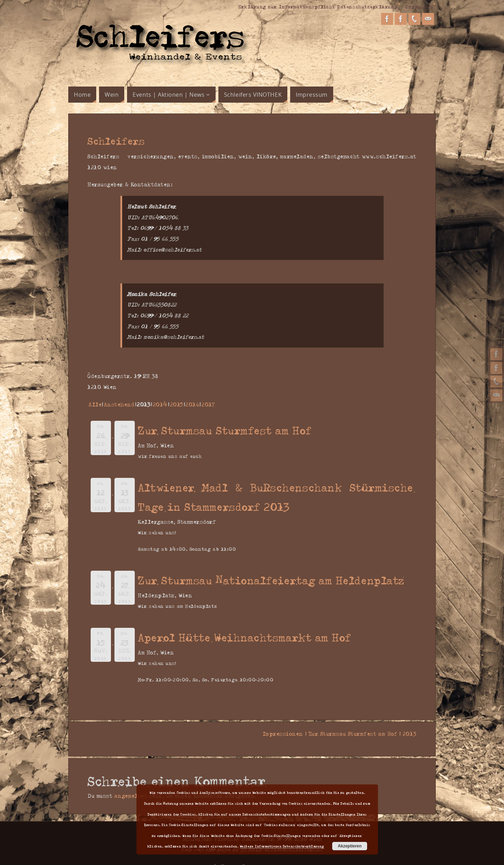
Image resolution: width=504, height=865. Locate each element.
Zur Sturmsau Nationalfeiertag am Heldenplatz (271, 580)
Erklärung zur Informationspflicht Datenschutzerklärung (318, 6)
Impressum (419, 6)
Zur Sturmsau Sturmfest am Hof (225, 430)
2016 (192, 404)
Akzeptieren (350, 846)
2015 (177, 404)
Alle (95, 404)
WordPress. (283, 855)
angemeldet (131, 785)
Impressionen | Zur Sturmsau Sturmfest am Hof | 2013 (337, 734)
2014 (160, 404)
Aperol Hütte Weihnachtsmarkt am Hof (245, 637)
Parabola (256, 855)
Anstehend (119, 404)
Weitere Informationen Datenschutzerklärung (282, 846)
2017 (208, 404)
